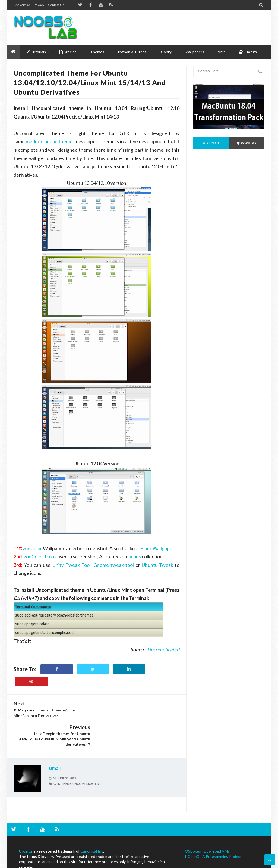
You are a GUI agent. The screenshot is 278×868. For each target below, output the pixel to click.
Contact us (56, 5)
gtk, (57, 760)
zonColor (32, 548)
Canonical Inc (92, 827)
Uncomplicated (163, 649)
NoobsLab (21, 863)
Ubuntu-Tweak (157, 565)
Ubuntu (26, 827)
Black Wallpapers (158, 548)
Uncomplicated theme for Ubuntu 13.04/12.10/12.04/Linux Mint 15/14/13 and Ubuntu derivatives (90, 82)
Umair (55, 744)
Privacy (39, 5)
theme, (67, 760)
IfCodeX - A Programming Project (213, 833)
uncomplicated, (86, 760)
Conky (166, 52)
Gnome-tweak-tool (114, 565)
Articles (68, 52)
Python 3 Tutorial (133, 52)
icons (135, 556)
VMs (222, 52)
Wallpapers (195, 52)
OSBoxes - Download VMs (207, 827)
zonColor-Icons (40, 556)
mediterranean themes (50, 141)
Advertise (23, 5)
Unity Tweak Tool (72, 565)
